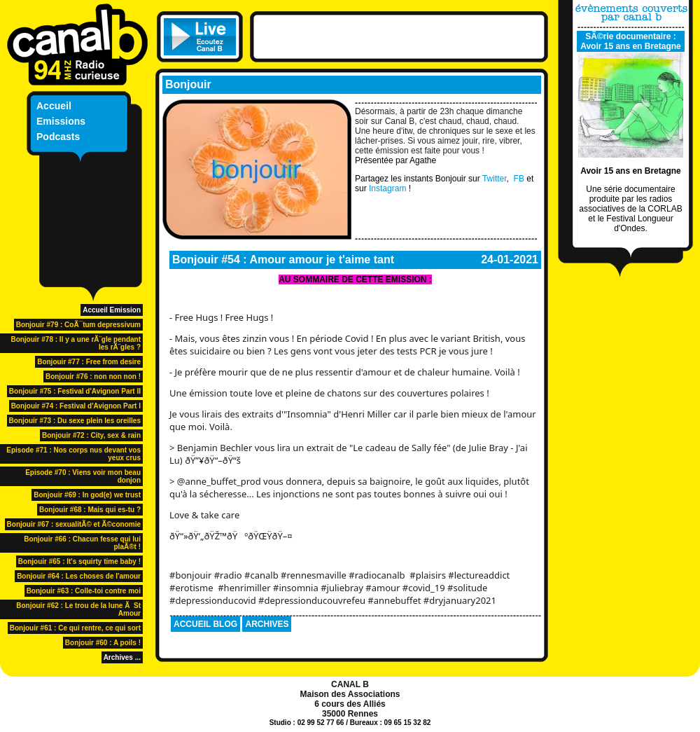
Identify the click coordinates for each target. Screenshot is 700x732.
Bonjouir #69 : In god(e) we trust (87, 495)
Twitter (495, 179)
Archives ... (122, 657)
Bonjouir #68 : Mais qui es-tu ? (90, 510)
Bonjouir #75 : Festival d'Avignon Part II (75, 391)
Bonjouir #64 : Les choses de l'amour (79, 576)
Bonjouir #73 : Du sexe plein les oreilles (75, 421)
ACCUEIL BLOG (205, 624)
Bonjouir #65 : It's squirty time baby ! (79, 561)
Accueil (54, 106)
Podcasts (58, 137)
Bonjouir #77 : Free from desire (89, 362)
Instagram (387, 188)
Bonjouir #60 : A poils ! (103, 643)
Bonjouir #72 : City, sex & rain (91, 435)
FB (520, 179)
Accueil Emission (112, 310)
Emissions (61, 121)
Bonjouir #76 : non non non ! (93, 377)
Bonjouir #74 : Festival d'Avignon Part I (76, 406)
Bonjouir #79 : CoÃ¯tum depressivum (78, 325)
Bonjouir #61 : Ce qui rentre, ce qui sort (75, 628)
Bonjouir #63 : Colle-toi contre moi (84, 591)
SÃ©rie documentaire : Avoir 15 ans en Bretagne (631, 41)
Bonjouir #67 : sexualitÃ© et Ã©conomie (74, 524)
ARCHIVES (267, 624)
